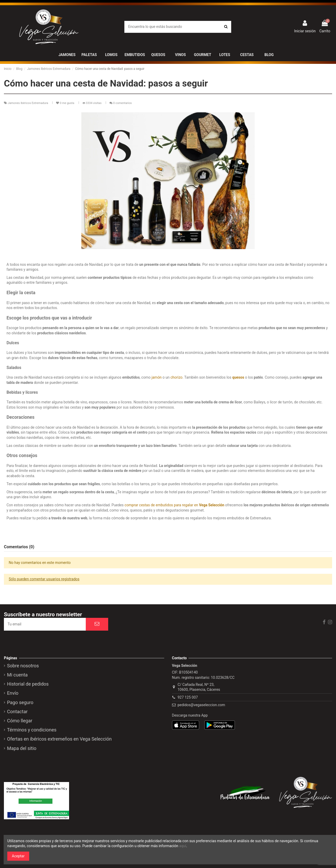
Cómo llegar (20, 721)
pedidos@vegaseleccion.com (201, 705)
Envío (13, 693)
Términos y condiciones (32, 730)
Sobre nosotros (23, 666)
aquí (183, 846)
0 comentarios (123, 103)
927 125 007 (188, 697)
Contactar (17, 712)
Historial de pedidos (28, 684)
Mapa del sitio (22, 748)
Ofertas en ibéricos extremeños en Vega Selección (59, 739)
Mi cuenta (17, 675)
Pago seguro (20, 703)
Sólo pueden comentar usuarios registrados (44, 579)
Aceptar (18, 856)
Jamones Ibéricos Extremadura (28, 103)
